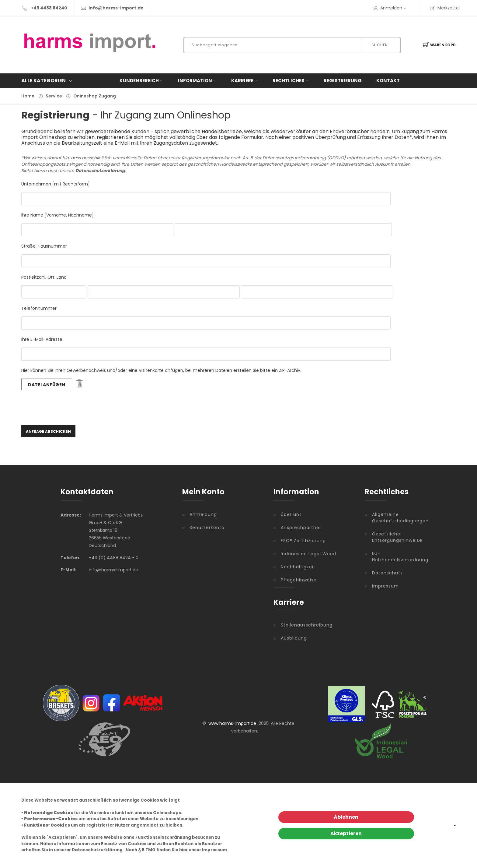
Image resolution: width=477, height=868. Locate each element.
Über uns (291, 514)
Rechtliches (291, 81)
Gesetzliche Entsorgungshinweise (394, 537)
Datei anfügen (47, 385)
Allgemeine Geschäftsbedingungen (394, 518)
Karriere (245, 81)
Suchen (380, 45)
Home (28, 96)
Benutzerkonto (207, 528)
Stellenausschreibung (307, 625)
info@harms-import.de (116, 8)
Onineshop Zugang (95, 96)
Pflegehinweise (299, 580)
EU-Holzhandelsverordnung (394, 557)
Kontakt (388, 81)
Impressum (385, 586)
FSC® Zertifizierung (303, 541)
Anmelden (395, 8)
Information (197, 81)
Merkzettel (445, 8)
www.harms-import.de (232, 723)
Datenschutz (387, 573)
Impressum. (215, 850)
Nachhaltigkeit (298, 567)
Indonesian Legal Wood (308, 554)
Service (54, 96)
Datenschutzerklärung (97, 850)
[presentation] (68, 407)
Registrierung (343, 81)
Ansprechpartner (301, 528)
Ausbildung (294, 638)
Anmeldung (203, 514)
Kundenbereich (141, 81)
